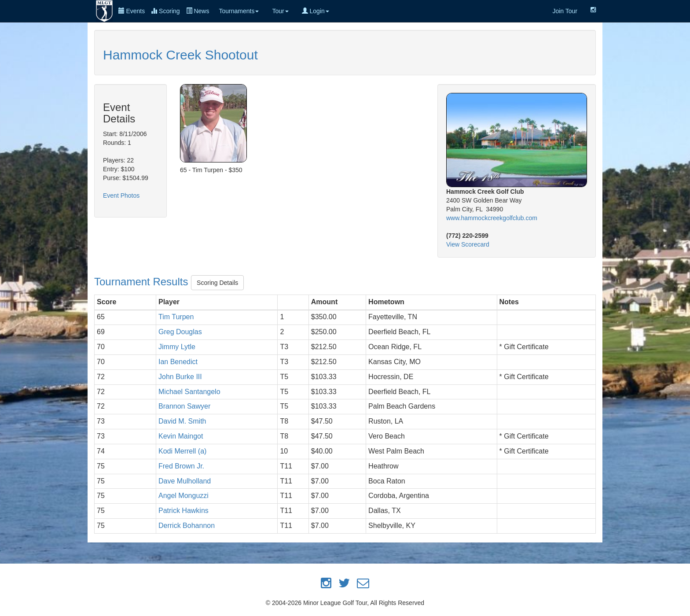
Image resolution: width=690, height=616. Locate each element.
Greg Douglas (180, 332)
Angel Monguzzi (184, 496)
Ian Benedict (178, 362)
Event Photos (121, 195)
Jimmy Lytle (177, 347)
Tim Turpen (176, 317)
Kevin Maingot (181, 436)
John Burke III (180, 377)
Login (316, 11)
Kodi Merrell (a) (182, 451)
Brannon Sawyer (184, 406)
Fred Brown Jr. (181, 466)
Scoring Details (217, 283)
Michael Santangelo (189, 392)
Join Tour (565, 11)
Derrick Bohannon (187, 526)
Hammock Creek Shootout (180, 55)
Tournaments (239, 11)
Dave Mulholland (185, 481)
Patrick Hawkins (184, 511)
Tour (280, 11)
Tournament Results (143, 282)
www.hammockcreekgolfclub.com (492, 218)
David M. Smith (182, 421)
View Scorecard (468, 244)
